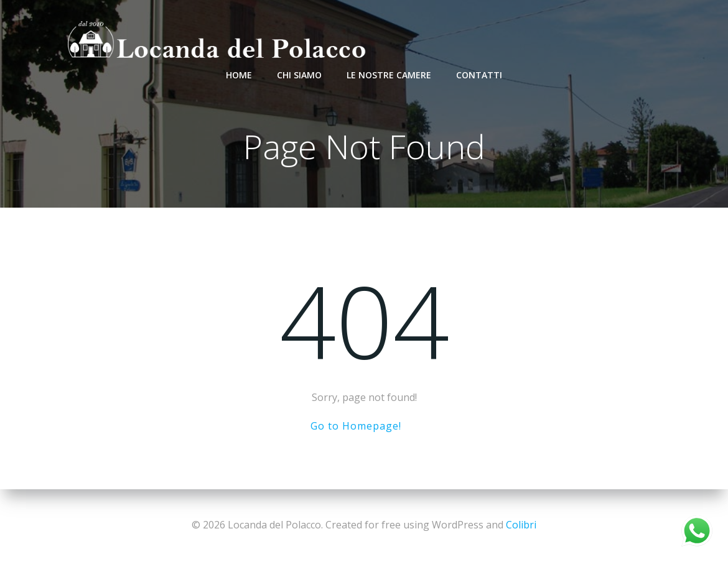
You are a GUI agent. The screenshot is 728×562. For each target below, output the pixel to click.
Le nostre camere (389, 75)
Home (239, 75)
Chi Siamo (299, 75)
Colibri (521, 525)
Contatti (479, 75)
